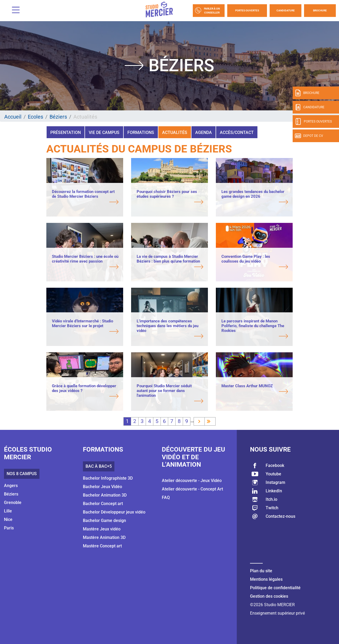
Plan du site (261, 571)
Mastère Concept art (102, 546)
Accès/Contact (237, 132)
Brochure (320, 10)
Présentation (66, 132)
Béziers (58, 117)
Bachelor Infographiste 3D (108, 478)
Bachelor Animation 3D (105, 495)
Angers (11, 486)
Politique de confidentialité (275, 588)
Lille (8, 511)
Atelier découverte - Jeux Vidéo (192, 481)
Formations (141, 132)
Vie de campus (104, 132)
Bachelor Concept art (103, 504)
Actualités (175, 132)
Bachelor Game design (104, 521)
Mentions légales (266, 579)
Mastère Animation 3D (104, 537)
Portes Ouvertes (247, 10)
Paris (9, 528)
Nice (8, 519)
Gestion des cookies (269, 596)
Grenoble (13, 503)
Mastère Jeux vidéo (102, 529)
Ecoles (35, 117)
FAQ (166, 497)
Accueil (13, 117)
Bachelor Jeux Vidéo (102, 487)
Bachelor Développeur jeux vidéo (114, 512)
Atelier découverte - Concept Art (192, 489)
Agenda (204, 132)
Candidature (286, 10)
